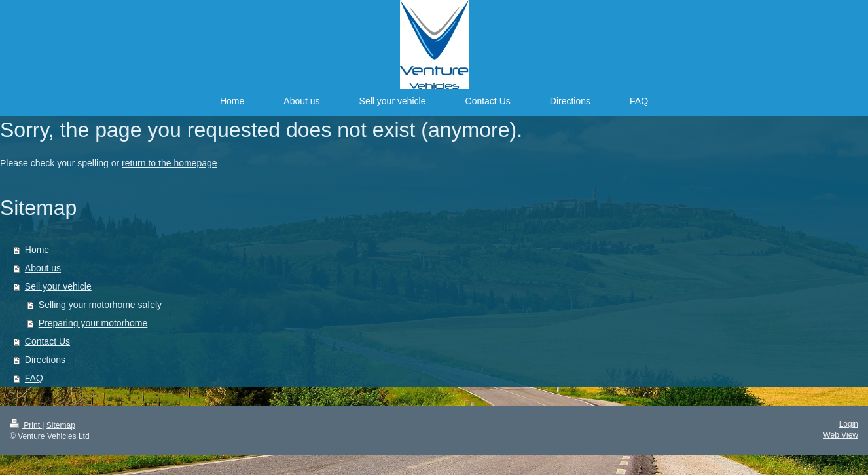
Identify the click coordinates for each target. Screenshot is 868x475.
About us (43, 268)
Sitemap (61, 425)
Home (37, 250)
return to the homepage (170, 163)
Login (849, 424)
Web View (841, 435)
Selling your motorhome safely (100, 305)
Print (26, 425)
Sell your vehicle (58, 286)
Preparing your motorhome (93, 323)
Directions (45, 360)
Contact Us (47, 341)
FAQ (34, 378)
